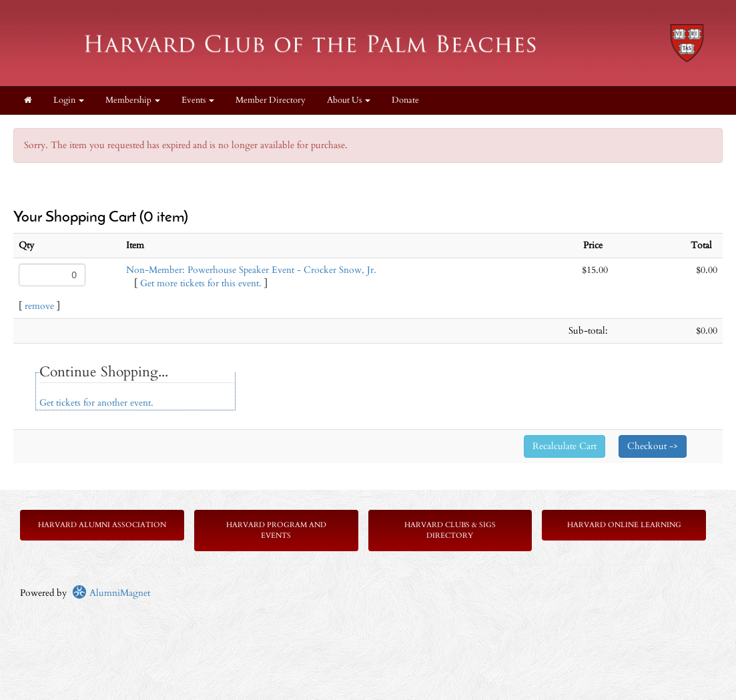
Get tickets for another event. (96, 403)
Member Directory (271, 100)
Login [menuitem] (69, 100)
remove (39, 306)
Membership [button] (133, 100)
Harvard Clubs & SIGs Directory (450, 530)
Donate (405, 100)
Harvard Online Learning (624, 525)
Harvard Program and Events (276, 530)
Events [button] (198, 100)
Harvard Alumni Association (102, 525)
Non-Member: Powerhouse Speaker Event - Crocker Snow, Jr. (251, 270)
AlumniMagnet (111, 593)
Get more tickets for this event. (201, 283)
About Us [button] (349, 100)
